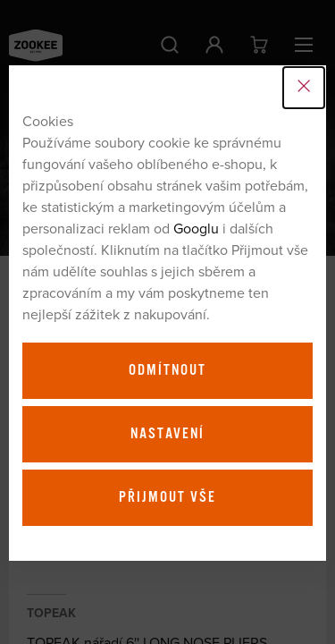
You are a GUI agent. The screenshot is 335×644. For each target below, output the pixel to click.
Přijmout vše (167, 497)
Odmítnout (167, 370)
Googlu (196, 228)
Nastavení (167, 434)
